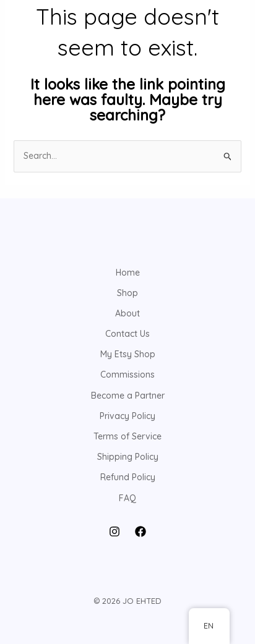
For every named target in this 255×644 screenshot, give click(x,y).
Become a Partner (128, 396)
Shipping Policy (128, 457)
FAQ (127, 498)
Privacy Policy (127, 416)
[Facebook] (140, 532)
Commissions (127, 375)
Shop (127, 293)
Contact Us (127, 334)
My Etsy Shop (128, 354)
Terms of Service (127, 436)
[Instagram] (115, 532)
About (127, 313)
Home (128, 273)
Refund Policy (128, 477)
